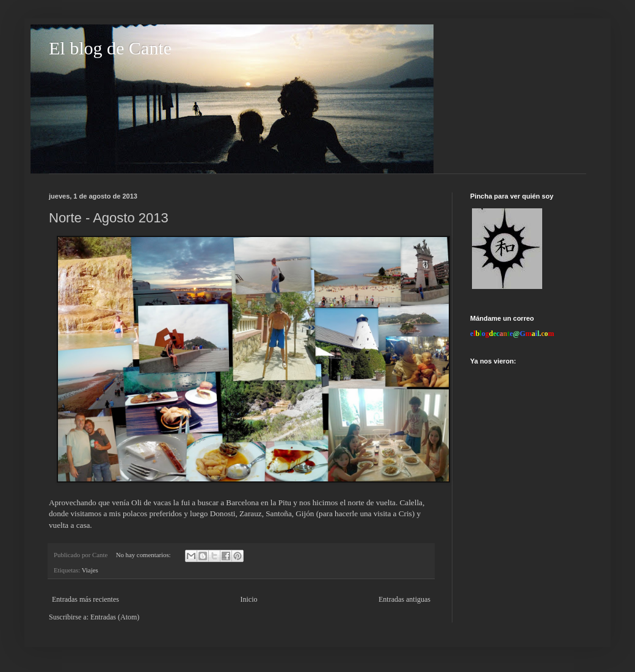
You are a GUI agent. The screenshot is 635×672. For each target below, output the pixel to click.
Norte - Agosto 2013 (109, 218)
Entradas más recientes (85, 599)
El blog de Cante (110, 48)
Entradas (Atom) (115, 617)
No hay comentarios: (144, 555)
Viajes (90, 570)
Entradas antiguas (405, 599)
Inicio (249, 599)
